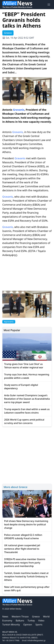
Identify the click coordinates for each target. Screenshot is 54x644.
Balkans (20, 621)
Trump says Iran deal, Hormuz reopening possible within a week (27, 376)
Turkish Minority (11, 625)
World (46, 617)
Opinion (28, 625)
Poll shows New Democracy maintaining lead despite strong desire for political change (26, 524)
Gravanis (19, 110)
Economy (7, 621)
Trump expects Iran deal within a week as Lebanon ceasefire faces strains (27, 411)
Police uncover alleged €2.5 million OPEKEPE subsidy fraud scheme (23, 537)
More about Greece (15, 487)
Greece (36, 617)
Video (41, 621)
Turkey (31, 621)
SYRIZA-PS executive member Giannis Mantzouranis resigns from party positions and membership (25, 563)
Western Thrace (20, 617)
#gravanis (9, 322)
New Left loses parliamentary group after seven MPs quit (27, 589)
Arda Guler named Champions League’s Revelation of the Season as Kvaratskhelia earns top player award (27, 399)
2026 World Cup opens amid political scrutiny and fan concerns (24, 421)
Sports (39, 625)
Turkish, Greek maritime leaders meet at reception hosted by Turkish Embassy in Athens (26, 577)
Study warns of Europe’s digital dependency (21, 387)
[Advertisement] (27, 455)
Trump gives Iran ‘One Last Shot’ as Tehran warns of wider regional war (24, 366)
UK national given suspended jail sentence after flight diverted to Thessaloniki (22, 549)
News (5, 617)
